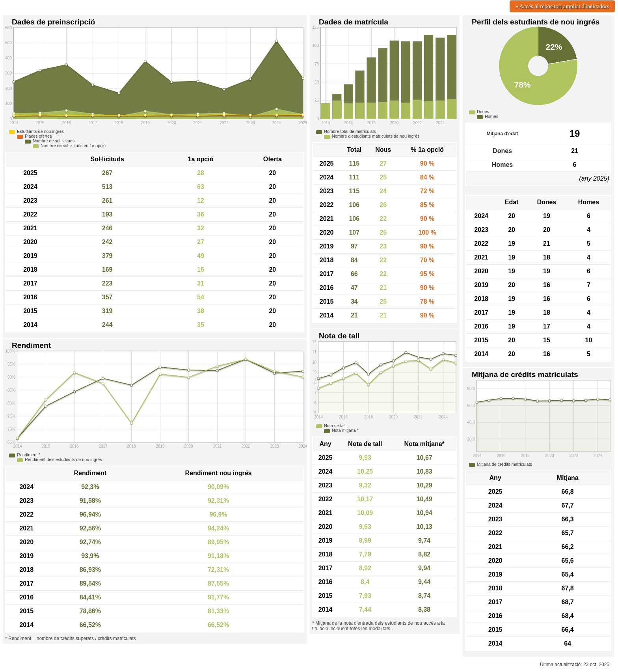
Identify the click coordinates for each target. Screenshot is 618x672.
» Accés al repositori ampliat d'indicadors (562, 6)
